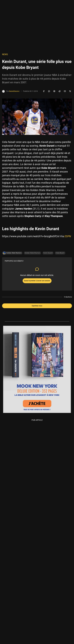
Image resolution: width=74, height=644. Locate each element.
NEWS (5, 54)
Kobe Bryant (60, 253)
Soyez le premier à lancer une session (37, 281)
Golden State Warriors (32, 253)
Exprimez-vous (37, 306)
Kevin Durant (48, 253)
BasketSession (14, 91)
